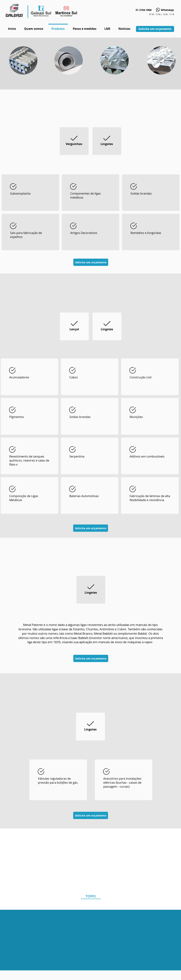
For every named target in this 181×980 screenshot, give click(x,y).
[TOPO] (91, 896)
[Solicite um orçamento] (155, 29)
